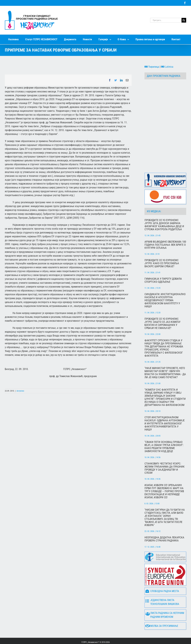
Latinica (167, 67)
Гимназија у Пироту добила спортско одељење (163, 268)
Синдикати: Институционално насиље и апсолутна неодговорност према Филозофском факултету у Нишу (165, 288)
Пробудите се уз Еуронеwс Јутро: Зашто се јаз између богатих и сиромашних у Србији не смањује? (162, 311)
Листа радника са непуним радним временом (165, 602)
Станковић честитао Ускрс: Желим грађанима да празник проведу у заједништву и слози (165, 456)
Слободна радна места (162, 579)
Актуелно (20, 391)
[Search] (184, 20)
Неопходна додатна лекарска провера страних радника (164, 526)
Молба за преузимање (162, 613)
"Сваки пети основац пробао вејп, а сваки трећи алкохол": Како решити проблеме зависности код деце (164, 434)
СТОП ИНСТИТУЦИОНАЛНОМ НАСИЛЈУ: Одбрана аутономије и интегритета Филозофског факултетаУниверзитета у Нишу (165, 411)
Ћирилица (152, 67)
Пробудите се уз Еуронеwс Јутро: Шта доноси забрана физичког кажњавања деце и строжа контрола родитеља (164, 212)
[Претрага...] (166, 20)
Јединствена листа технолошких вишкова (162, 590)
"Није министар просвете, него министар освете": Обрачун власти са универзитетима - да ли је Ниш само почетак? (165, 360)
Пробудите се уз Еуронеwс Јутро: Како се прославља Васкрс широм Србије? (162, 251)
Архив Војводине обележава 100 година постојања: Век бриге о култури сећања (165, 232)
